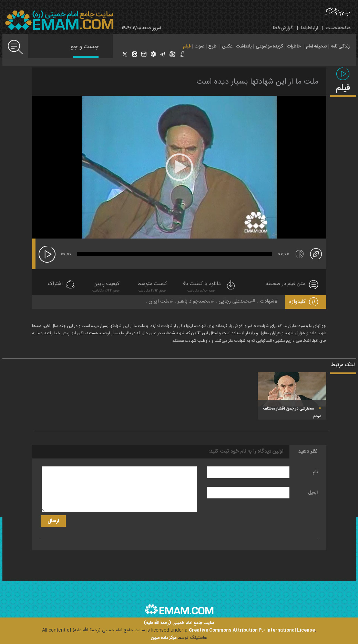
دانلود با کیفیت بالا (209, 288)
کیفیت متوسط (152, 288)
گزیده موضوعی (269, 46)
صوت (200, 46)
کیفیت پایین (106, 288)
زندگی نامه (340, 46)
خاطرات (294, 46)
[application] (179, 167)
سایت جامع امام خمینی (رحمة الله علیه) (179, 623)
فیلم (187, 46)
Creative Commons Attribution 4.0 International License (252, 630)
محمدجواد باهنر (194, 301)
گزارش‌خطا (283, 28)
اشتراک (55, 284)
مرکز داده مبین (164, 638)
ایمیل (313, 493)
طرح (212, 46)
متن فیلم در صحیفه (286, 284)
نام (315, 472)
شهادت (267, 301)
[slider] (175, 254)
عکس (227, 46)
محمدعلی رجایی (235, 301)
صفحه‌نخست (338, 28)
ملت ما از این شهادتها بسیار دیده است (257, 82)
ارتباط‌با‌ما (309, 28)
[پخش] (47, 254)
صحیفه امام (316, 46)
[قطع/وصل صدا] (300, 254)
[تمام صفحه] (316, 253)
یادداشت (244, 46)
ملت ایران (159, 301)
